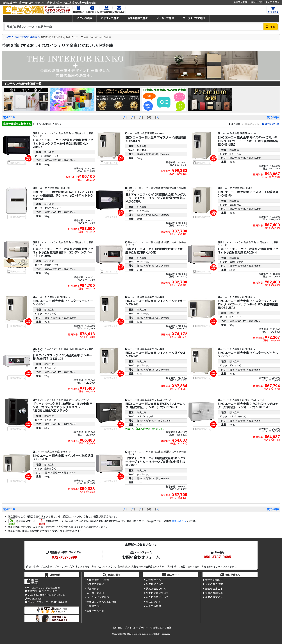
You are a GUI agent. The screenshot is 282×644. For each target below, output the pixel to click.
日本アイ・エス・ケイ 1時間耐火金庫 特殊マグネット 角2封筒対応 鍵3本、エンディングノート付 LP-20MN (63, 252)
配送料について (155, 584)
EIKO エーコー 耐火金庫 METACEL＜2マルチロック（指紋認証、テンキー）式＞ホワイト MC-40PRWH (63, 195)
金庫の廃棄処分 (214, 597)
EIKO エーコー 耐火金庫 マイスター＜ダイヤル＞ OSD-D (248, 354)
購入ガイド (256, 2)
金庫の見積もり (214, 580)
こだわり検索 (85, 18)
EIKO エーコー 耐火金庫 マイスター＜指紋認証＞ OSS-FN (63, 457)
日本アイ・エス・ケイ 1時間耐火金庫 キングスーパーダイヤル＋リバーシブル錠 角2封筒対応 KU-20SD (156, 461)
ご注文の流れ (153, 580)
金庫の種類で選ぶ (137, 18)
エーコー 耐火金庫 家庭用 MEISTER (146, 133)
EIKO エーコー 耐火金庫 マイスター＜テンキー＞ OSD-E (63, 302)
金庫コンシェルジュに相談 (102, 602)
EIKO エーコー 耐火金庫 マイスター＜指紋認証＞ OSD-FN (156, 139)
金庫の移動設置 (214, 593)
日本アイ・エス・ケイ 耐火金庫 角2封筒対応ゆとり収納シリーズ (63, 135)
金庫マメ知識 (240, 2)
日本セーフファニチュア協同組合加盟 (46, 602)
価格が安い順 (252, 124)
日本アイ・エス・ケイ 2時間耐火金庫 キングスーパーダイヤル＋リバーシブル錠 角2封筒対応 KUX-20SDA (156, 198)
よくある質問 (272, 2)
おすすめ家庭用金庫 (26, 37)
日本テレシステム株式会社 (46, 588)
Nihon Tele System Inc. (142, 634)
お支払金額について (157, 593)
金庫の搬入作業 (214, 584)
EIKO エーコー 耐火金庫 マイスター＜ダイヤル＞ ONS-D (156, 354)
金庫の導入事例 (95, 610)
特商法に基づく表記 (161, 628)
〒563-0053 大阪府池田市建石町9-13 (45, 595)
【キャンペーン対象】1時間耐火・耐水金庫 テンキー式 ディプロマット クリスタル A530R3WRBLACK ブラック (63, 407)
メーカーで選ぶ (165, 18)
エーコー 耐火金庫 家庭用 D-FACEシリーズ (150, 400)
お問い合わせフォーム (141, 557)
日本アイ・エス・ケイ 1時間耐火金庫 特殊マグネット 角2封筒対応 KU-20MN (248, 251)
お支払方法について (157, 597)
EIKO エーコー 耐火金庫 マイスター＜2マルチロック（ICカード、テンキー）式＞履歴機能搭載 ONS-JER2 (248, 141)
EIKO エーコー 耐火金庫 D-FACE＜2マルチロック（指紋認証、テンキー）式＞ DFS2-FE (155, 405)
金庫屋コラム (94, 606)
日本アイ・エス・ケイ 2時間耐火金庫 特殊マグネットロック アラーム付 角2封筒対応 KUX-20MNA (63, 143)
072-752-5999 (64, 557)
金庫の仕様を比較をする (17, 124)
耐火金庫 (49, 152)
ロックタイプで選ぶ (194, 18)
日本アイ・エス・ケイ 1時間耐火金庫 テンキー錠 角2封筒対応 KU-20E (156, 251)
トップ (7, 37)
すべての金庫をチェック (49, 124)
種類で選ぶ (93, 589)
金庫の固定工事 (214, 589)
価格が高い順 (272, 124)
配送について (153, 602)
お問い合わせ (179, 521)
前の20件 (9, 117)
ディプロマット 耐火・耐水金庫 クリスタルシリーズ (62, 400)
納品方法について (156, 589)
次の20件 (273, 117)
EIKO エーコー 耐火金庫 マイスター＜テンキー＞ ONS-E (156, 302)
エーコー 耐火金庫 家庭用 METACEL (53, 188)
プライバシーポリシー (136, 628)
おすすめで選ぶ (110, 18)
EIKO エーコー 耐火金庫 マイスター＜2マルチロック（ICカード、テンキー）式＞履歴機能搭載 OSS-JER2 (248, 304)
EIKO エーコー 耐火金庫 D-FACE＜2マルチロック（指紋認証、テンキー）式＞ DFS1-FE (248, 405)
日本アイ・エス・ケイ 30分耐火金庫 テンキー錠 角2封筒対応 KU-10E (62, 357)
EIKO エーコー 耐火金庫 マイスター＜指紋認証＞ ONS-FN (248, 194)
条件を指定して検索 (98, 580)
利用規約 (117, 628)
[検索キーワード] (134, 27)
